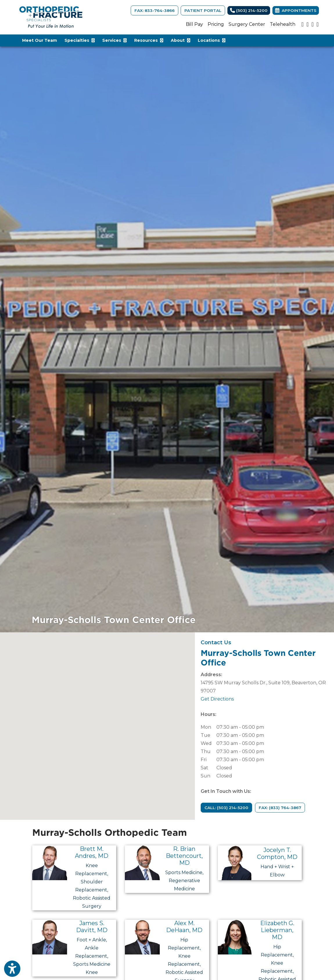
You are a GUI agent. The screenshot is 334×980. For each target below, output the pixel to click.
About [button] (181, 40)
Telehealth (283, 24)
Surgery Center (247, 24)
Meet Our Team (39, 40)
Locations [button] (212, 40)
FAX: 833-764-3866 (155, 10)
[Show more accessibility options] (12, 969)
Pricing (216, 24)
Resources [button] (149, 40)
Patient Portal (203, 10)
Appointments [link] (296, 10)
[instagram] (307, 24)
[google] (312, 24)
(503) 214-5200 (249, 10)
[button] (97, 721)
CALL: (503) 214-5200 (226, 808)
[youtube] (302, 24)
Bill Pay (194, 24)
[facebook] (318, 24)
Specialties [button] (80, 40)
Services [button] (114, 40)
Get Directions (217, 699)
